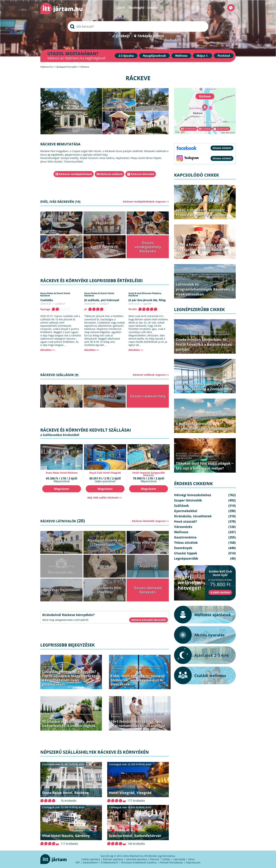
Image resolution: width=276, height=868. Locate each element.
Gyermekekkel (50, 667)
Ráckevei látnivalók (143, 174)
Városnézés (182, 279)
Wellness (181, 56)
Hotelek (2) (61, 396)
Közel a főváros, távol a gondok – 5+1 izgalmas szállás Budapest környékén (204, 250)
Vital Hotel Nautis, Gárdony (66, 836)
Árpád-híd (148, 566)
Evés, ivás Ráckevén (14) (60, 202)
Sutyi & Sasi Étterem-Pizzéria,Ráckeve (145, 294)
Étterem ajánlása (113, 859)
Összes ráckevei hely (148, 396)
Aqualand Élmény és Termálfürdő (105, 542)
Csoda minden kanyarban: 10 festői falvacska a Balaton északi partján (204, 344)
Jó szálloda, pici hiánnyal (102, 300)
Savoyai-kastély (62, 566)
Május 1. (203, 56)
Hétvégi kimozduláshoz (81, 664)
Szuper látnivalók (185, 277)
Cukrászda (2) (61, 247)
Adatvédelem (90, 862)
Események (183, 548)
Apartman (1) (105, 396)
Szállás (166, 859)
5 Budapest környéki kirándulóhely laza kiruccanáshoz (205, 426)
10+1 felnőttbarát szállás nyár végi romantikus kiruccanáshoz (138, 724)
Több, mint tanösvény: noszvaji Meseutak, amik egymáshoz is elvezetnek (138, 680)
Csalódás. (47, 300)
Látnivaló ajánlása (136, 859)
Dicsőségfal (136, 8)
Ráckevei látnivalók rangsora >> (150, 521)
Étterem (155, 859)
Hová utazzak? (88, 714)
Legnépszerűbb (221, 334)
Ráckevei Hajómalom (62, 590)
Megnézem (62, 489)
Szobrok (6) (105, 566)
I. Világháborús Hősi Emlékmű (105, 590)
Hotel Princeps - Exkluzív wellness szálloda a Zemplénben (204, 387)
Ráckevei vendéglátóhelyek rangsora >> (146, 202)
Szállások (73, 714)
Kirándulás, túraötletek (140, 669)
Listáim (153, 8)
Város (191, 859)
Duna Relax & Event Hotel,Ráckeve (55, 294)
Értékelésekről (109, 862)
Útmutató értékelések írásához (139, 862)
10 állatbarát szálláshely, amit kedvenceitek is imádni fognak (69, 724)
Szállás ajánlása (91, 859)
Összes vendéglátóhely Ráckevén (148, 247)
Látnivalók (179, 859)
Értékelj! (123, 36)
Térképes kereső (151, 36)
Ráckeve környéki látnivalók (149, 620)
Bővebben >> (48, 350)
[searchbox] (138, 26)
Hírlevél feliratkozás (171, 862)
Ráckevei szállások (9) (59, 375)
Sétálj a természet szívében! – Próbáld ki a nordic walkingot (202, 212)
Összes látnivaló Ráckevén (148, 590)
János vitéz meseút (148, 542)
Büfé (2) (148, 223)
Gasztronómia (185, 537)
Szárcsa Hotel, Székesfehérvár (135, 836)
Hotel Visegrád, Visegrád (130, 793)
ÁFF (78, 862)
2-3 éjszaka (126, 56)
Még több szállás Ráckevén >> (105, 498)
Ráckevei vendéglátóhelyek (76, 174)
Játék (122, 8)
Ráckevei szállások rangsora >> (151, 375)
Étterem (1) (62, 223)
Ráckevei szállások (111, 174)
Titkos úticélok (186, 543)
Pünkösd (224, 56)
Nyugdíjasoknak (154, 56)
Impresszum (193, 862)
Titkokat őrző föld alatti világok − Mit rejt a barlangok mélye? (205, 466)
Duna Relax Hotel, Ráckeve (65, 793)
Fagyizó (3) (105, 223)
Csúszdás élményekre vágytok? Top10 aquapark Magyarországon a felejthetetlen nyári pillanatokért (71, 678)
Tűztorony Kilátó (62, 542)
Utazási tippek (49, 716)
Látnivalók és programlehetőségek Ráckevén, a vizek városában (205, 289)
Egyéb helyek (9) (105, 247)
